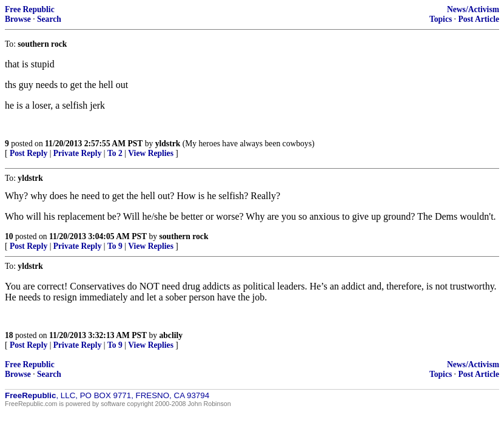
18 (9, 335)
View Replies (151, 153)
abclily (171, 335)
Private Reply (78, 153)
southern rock (184, 236)
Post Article (479, 19)
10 (9, 236)
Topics (441, 19)
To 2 (115, 153)
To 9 (115, 246)
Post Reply (29, 153)
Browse (18, 19)
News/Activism (473, 9)
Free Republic (30, 9)
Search (49, 19)
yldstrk (168, 144)
